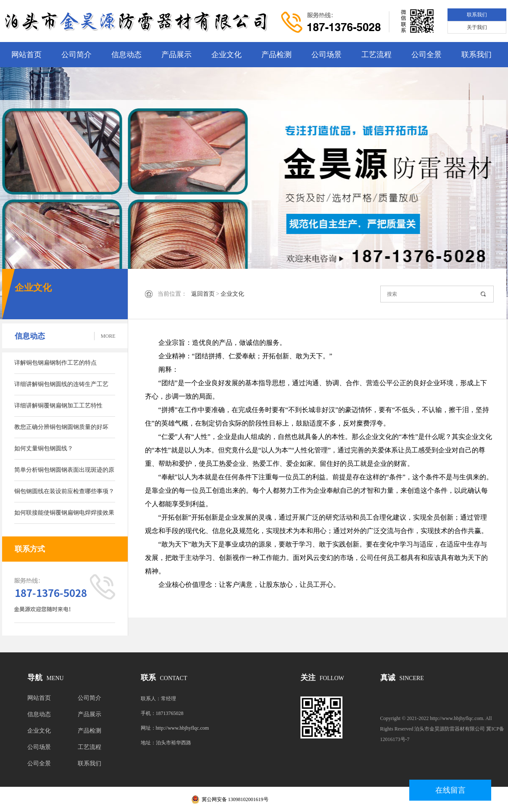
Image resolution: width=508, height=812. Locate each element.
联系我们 (477, 15)
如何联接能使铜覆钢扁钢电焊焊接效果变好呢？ (64, 517)
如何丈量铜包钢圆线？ (44, 448)
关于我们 (477, 27)
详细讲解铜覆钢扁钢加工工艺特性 (58, 406)
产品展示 (176, 55)
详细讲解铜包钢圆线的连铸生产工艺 (61, 384)
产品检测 (276, 55)
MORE (108, 336)
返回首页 (203, 294)
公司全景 (426, 55)
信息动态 (126, 55)
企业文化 (226, 55)
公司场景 (326, 55)
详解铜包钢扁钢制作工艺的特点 (55, 363)
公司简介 (76, 55)
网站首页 (26, 55)
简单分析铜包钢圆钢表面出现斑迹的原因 (64, 474)
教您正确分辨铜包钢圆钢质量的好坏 (61, 427)
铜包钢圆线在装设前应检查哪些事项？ (64, 491)
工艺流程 (376, 55)
